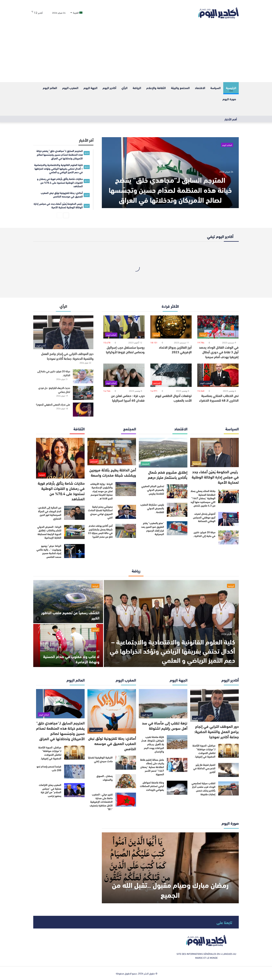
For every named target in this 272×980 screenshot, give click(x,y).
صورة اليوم (229, 99)
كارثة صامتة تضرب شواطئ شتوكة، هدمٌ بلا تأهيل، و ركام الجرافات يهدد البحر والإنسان (153, 744)
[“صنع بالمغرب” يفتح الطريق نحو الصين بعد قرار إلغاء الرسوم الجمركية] (177, 528)
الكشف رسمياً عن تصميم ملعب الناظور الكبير (70, 615)
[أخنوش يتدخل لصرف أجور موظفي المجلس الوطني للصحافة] (228, 519)
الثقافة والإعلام (156, 88)
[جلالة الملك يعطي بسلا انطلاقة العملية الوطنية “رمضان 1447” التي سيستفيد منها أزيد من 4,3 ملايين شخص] (228, 496)
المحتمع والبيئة (180, 88)
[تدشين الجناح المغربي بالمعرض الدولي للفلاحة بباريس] (177, 491)
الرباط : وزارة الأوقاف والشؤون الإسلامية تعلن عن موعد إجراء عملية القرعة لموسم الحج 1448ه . (101, 491)
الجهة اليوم (90, 88)
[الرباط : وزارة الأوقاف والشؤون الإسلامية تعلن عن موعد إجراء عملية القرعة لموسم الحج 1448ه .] (126, 489)
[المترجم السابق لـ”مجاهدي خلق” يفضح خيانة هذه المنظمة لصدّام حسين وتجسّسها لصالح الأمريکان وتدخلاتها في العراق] (170, 173)
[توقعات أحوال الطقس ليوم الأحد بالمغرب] (171, 375)
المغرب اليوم (70, 88)
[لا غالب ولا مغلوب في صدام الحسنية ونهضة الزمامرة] (68, 645)
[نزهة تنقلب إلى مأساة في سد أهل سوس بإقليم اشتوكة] (163, 704)
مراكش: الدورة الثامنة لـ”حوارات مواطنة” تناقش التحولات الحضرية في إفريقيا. (204, 751)
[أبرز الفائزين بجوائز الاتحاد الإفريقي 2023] (171, 327)
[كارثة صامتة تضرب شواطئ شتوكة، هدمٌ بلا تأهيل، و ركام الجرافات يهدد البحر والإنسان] (177, 742)
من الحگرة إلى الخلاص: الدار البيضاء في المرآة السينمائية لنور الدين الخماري (50, 513)
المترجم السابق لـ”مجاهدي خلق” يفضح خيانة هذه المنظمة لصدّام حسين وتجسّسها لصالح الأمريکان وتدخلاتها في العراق (170, 189)
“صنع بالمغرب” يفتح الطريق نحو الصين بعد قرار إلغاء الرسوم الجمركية (153, 528)
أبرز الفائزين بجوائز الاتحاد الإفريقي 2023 (175, 349)
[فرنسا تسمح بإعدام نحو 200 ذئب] (74, 772)
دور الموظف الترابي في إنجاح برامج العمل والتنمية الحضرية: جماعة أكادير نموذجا (67, 356)
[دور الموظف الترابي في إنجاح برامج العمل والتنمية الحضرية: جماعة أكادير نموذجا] (63, 332)
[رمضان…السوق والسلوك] (126, 781)
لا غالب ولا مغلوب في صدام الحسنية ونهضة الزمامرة (71, 659)
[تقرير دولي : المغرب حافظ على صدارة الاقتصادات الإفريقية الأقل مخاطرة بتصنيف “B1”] (126, 800)
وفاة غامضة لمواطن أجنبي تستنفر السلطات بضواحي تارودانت (152, 786)
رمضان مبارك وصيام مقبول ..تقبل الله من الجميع (170, 889)
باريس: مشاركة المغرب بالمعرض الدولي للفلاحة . (152, 508)
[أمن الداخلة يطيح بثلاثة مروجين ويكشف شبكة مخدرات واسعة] (112, 451)
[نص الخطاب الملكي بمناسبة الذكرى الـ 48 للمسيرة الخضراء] (218, 375)
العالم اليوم (50, 88)
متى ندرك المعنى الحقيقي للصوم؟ (53, 404)
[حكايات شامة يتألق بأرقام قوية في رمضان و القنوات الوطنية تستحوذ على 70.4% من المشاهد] (60, 458)
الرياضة (137, 88)
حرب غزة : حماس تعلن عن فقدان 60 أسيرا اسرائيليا (128, 398)
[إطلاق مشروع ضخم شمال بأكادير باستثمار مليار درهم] (163, 453)
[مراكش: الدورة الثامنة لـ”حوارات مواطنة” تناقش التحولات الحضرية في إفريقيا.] (228, 751)
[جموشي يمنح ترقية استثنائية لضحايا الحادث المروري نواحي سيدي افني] (126, 512)
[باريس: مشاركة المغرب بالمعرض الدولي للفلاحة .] (177, 510)
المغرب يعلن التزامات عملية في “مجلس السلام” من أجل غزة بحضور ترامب (50, 790)
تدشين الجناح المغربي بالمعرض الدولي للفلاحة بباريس (153, 490)
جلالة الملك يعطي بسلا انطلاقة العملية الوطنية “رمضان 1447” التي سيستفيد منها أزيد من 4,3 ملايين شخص (203, 498)
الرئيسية (231, 88)
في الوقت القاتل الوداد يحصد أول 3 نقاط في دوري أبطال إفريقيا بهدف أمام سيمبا (219, 352)
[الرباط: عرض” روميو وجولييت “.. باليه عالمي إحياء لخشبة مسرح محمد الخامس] (74, 551)
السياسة (215, 88)
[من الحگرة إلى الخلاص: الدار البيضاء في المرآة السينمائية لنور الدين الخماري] (74, 513)
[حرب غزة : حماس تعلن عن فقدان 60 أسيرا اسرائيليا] (124, 375)
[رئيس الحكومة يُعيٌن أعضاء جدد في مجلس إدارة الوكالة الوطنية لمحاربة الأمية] (214, 452)
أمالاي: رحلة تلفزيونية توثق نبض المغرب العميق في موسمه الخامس (112, 743)
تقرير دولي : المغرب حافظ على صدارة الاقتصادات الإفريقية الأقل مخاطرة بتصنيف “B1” (101, 802)
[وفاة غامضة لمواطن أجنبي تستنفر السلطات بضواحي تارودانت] (177, 788)
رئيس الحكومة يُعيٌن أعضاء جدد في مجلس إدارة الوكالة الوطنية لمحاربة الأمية (215, 477)
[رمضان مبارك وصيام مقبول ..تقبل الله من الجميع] (170, 868)
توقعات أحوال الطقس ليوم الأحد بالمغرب (173, 398)
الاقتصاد (200, 88)
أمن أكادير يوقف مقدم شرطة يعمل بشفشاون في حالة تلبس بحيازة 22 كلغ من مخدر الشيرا (100, 531)
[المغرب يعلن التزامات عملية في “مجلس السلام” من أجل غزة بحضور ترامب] (74, 790)
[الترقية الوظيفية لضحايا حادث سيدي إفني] (126, 763)
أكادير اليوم (109, 88)
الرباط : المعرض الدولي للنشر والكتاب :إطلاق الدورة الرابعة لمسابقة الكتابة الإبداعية (49, 532)
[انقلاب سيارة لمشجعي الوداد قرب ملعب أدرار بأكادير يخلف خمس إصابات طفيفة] (228, 788)
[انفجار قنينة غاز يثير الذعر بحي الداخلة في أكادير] (228, 770)
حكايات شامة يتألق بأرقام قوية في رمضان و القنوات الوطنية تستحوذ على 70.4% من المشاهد (61, 491)
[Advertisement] (136, 54)
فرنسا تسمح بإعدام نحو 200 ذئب (49, 768)
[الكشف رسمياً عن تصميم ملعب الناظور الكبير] (68, 602)
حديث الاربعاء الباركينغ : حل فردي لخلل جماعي (54, 390)
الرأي (124, 88)
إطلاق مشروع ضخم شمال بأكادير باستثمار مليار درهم (168, 475)
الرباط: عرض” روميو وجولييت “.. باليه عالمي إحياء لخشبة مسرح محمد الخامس (49, 551)
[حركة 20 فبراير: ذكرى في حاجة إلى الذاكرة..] (83, 376)
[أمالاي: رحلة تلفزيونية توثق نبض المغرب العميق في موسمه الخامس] (112, 711)
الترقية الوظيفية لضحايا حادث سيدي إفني (100, 759)
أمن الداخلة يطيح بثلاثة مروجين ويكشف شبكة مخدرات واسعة (113, 472)
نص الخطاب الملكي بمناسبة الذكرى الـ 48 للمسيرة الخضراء (219, 398)
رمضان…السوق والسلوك (105, 778)
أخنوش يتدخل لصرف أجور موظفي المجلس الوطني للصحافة (204, 517)
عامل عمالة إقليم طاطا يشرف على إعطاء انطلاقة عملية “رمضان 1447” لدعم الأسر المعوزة (152, 767)
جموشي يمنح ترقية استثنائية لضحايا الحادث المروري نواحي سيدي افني (100, 512)
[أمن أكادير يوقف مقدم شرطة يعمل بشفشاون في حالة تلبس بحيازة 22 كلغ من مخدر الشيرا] (126, 531)
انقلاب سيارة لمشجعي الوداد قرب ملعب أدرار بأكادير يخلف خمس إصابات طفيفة (203, 789)
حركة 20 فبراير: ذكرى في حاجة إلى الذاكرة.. (54, 373)
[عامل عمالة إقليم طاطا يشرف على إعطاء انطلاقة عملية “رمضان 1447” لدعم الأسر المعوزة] (177, 765)
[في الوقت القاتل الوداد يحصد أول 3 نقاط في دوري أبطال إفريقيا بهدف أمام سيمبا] (218, 327)
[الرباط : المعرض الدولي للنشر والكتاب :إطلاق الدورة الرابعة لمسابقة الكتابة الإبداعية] (74, 532)
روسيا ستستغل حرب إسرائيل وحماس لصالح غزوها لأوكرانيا (125, 349)
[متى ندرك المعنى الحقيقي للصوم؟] (83, 410)
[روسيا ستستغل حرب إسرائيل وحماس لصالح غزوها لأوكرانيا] (124, 327)
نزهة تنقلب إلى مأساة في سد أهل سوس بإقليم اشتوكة (165, 725)
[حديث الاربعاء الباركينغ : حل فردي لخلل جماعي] (83, 393)
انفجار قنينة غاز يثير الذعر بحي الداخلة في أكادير (204, 768)
